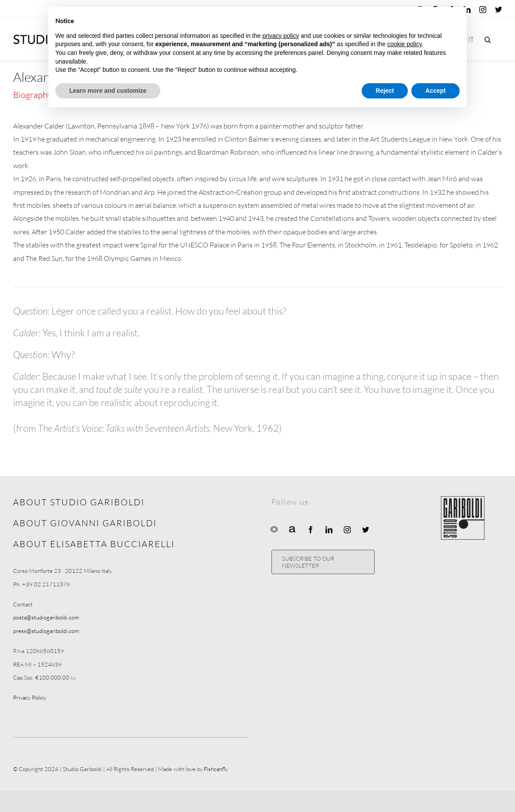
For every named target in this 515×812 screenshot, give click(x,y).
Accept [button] (435, 91)
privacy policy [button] (281, 36)
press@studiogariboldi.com (46, 631)
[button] (488, 39)
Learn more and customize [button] (108, 91)
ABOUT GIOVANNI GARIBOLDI (85, 523)
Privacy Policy (30, 697)
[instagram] (347, 530)
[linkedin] (329, 530)
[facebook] (311, 530)
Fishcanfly (216, 769)
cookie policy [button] (405, 44)
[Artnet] (292, 529)
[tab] (37, 95)
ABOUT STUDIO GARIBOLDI (79, 502)
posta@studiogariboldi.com (46, 617)
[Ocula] (274, 529)
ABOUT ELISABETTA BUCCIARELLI (94, 544)
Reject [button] (385, 91)
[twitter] (366, 530)
